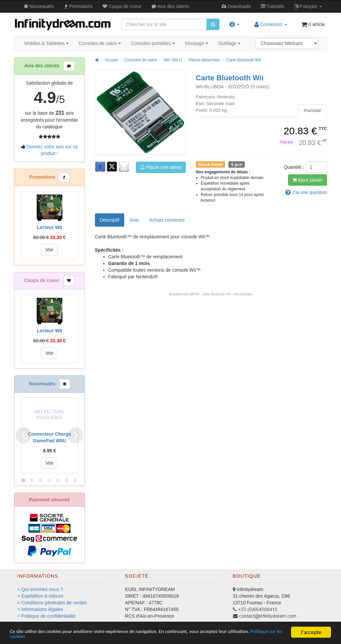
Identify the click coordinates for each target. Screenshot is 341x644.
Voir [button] (49, 250)
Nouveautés (39, 6)
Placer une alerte (161, 167)
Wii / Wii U (173, 60)
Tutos (273, 6)
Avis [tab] (134, 220)
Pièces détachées (204, 60)
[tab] (312, 111)
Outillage (229, 43)
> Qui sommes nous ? (40, 589)
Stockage (196, 43)
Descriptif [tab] (110, 220)
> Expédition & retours (40, 596)
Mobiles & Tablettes (46, 43)
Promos (79, 6)
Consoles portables (153, 43)
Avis (170, 6)
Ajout (308, 180)
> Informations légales (40, 609)
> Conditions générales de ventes (52, 603)
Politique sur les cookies (37, 636)
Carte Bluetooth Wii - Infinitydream (227, 294)
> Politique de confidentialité (46, 616)
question (306, 192)
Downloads (236, 6)
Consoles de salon (100, 43)
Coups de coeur (122, 6)
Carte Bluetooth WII (244, 60)
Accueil (111, 60)
